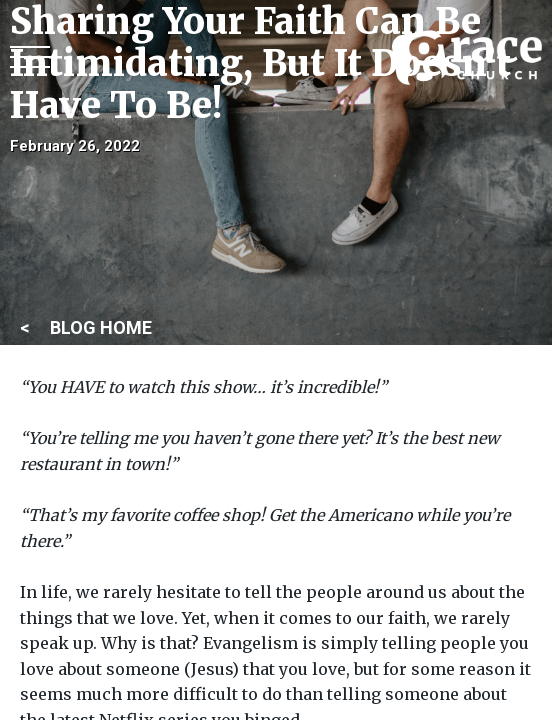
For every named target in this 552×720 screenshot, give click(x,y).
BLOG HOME (101, 327)
